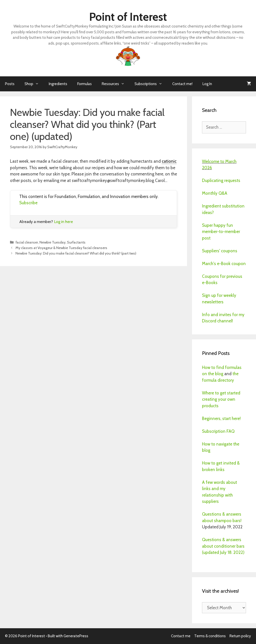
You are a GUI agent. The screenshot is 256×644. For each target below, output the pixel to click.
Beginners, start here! (221, 418)
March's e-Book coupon (224, 264)
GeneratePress (76, 636)
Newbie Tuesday (52, 242)
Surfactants (76, 242)
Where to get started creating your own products (221, 399)
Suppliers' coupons (220, 251)
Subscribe (28, 203)
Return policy (240, 636)
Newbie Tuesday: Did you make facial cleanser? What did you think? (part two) (76, 253)
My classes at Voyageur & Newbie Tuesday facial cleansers (61, 248)
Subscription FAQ (218, 431)
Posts (10, 84)
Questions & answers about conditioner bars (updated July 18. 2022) (223, 546)
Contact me (181, 636)
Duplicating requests (221, 180)
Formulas (84, 84)
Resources (116, 84)
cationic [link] (169, 161)
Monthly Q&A (215, 193)
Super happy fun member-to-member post (221, 232)
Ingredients (58, 84)
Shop (34, 84)
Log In (207, 84)
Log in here (63, 222)
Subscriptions (151, 84)
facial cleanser (27, 242)
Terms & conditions (210, 636)
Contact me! (182, 84)
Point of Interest (128, 17)
